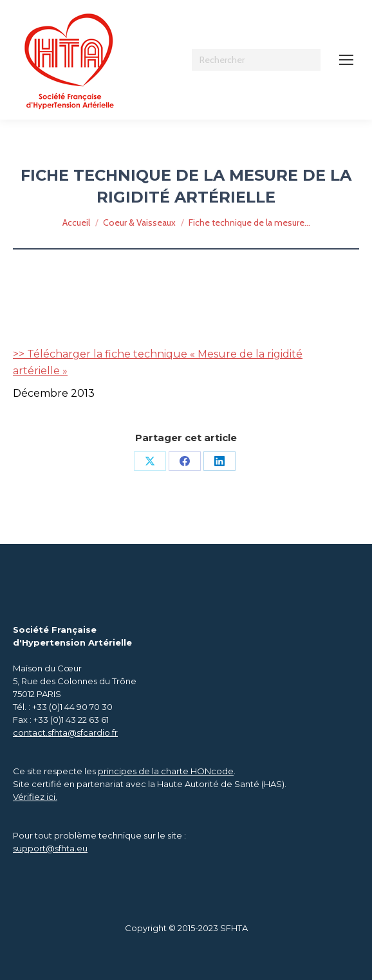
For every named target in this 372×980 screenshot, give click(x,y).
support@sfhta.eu (50, 848)
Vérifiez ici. (35, 797)
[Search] (256, 60)
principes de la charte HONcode (166, 771)
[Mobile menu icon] (346, 60)
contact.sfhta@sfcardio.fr (65, 732)
